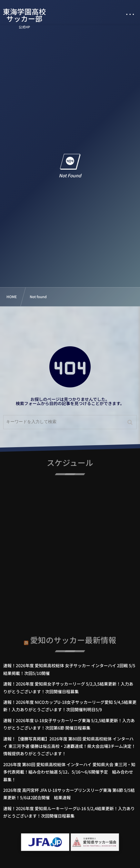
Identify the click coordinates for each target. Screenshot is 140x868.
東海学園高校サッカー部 (25, 15)
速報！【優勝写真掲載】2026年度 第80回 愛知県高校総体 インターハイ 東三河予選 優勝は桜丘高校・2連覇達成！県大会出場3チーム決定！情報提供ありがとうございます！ (69, 746)
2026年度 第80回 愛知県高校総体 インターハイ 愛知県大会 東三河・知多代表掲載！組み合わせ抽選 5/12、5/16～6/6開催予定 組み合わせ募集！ (69, 772)
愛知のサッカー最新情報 (73, 639)
